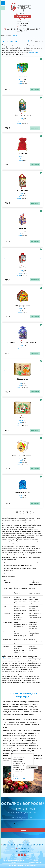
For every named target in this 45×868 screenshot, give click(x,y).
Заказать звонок (23, 17)
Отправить (22, 830)
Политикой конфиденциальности (21, 825)
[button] (22, 75)
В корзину (35, 90)
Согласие (8, 823)
